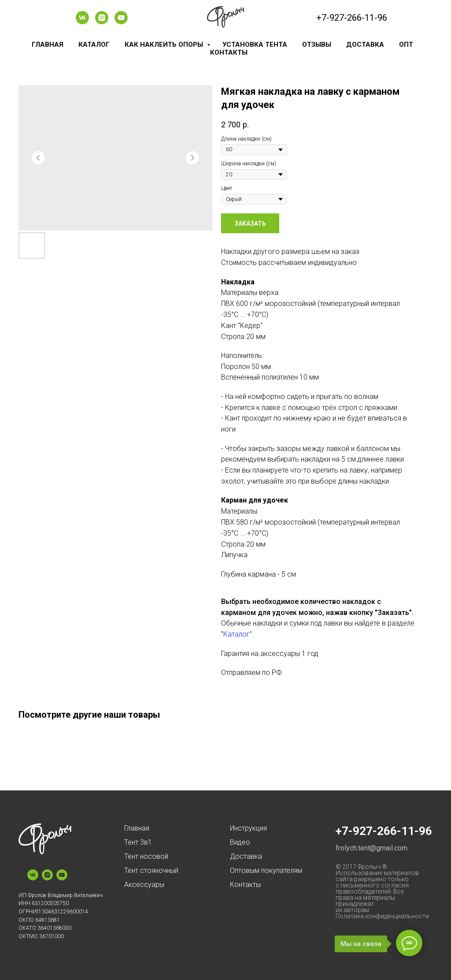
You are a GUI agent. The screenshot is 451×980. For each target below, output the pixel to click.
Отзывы (317, 45)
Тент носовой (146, 856)
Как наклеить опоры (165, 45)
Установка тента (255, 45)
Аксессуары (144, 885)
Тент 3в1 (138, 842)
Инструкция (248, 828)
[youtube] (121, 22)
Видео (240, 842)
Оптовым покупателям (266, 870)
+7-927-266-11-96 (352, 18)
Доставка (365, 45)
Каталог (94, 45)
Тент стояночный (151, 870)
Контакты (229, 52)
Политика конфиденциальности (382, 916)
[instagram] (102, 22)
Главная (48, 45)
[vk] (82, 22)
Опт (406, 45)
